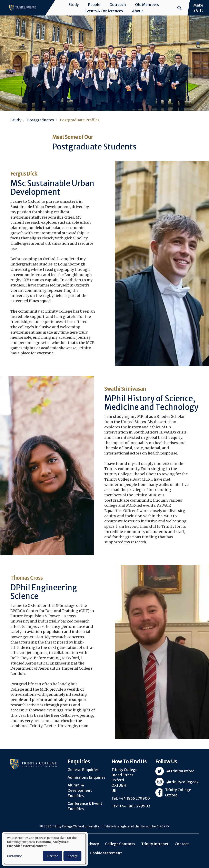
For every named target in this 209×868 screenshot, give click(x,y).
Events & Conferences (104, 11)
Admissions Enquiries (86, 777)
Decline (53, 856)
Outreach (118, 5)
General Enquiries (83, 770)
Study (74, 5)
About (138, 11)
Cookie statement (106, 853)
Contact (182, 844)
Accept (72, 856)
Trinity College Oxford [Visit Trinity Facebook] (178, 793)
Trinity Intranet (155, 844)
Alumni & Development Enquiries (80, 790)
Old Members (147, 5)
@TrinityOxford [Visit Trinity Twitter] (180, 771)
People (94, 5)
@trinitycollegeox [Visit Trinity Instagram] (182, 782)
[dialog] (45, 849)
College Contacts (120, 844)
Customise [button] (14, 856)
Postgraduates (41, 120)
